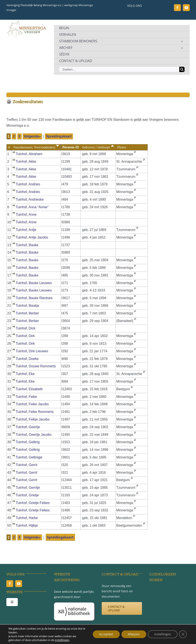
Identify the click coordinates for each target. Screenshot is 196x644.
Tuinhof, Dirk (25, 336)
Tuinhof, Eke (25, 374)
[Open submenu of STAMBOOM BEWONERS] (182, 41)
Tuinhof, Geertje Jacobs (34, 435)
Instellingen (163, 634)
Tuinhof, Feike (26, 397)
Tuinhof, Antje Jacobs (32, 237)
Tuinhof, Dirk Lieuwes (32, 351)
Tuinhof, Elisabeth (29, 389)
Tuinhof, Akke (26, 162)
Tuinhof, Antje (26, 230)
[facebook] (177, 8)
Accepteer (106, 634)
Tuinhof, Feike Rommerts (35, 412)
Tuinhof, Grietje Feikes (33, 503)
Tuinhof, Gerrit (26, 465)
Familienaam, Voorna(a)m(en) (36, 147)
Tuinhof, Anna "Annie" (32, 207)
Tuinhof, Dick (26, 328)
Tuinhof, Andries (28, 184)
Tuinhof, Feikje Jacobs (33, 419)
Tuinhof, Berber (27, 313)
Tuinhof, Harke (27, 518)
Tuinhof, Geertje (28, 427)
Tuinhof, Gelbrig (28, 442)
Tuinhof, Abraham (29, 154)
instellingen (62, 640)
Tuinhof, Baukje (27, 306)
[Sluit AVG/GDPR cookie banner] (183, 634)
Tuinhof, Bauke (27, 245)
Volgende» (32, 136)
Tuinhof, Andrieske (30, 199)
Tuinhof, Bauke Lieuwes (34, 283)
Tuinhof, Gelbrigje (29, 457)
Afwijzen (134, 634)
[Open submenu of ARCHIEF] (182, 48)
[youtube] (186, 8)
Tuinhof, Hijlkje (27, 525)
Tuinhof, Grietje (27, 495)
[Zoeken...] (119, 69)
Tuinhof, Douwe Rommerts (36, 366)
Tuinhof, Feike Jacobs (32, 404)
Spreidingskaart (59, 136)
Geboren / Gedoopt (98, 147)
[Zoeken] (182, 69)
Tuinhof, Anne (26, 214)
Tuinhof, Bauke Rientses (34, 298)
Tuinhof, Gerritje (28, 488)
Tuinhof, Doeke (27, 359)
